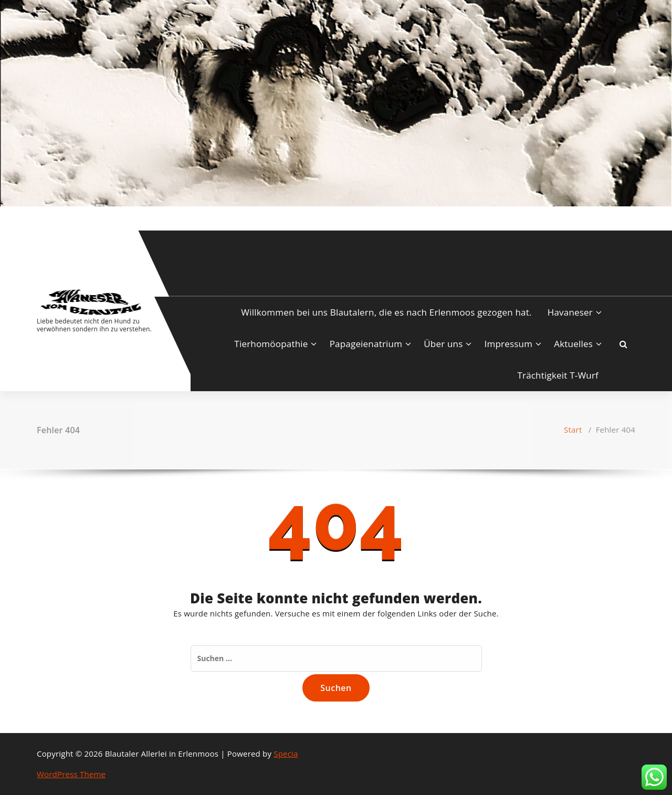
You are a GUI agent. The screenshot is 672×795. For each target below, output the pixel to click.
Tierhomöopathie (271, 344)
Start (573, 430)
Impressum (509, 344)
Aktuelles (573, 344)
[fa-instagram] (54, 217)
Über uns (443, 344)
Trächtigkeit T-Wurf (558, 375)
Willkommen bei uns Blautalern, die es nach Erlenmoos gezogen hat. (386, 312)
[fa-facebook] (39, 217)
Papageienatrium (366, 344)
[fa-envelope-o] (71, 217)
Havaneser (570, 312)
